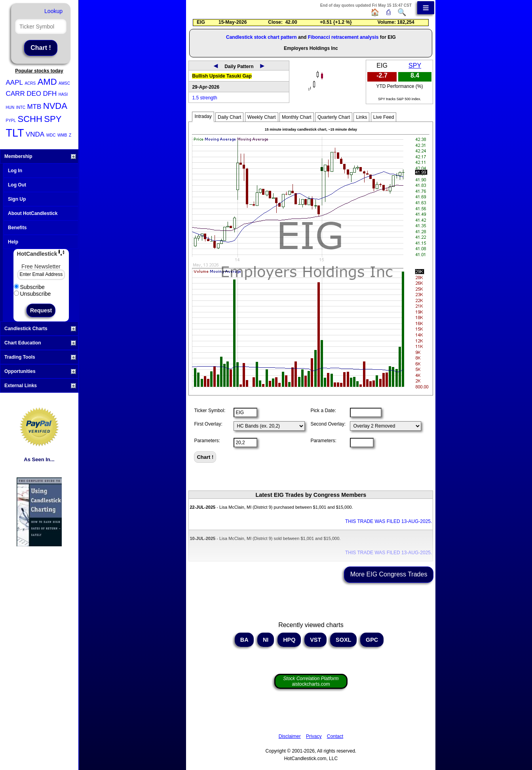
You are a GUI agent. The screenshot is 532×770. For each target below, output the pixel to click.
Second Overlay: (328, 424)
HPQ (289, 640)
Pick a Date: (323, 411)
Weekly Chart (262, 117)
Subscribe (29, 287)
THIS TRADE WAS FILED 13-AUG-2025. (389, 521)
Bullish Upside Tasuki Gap (222, 76)
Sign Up (17, 199)
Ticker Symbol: (210, 411)
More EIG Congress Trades (389, 574)
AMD (47, 82)
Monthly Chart (297, 117)
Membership (40, 156)
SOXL (343, 640)
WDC (51, 135)
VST (315, 640)
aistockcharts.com (311, 681)
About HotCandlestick (33, 213)
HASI (63, 94)
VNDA (35, 134)
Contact (335, 736)
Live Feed (384, 117)
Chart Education (40, 343)
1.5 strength (204, 98)
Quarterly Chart (334, 117)
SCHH (30, 119)
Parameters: (207, 441)
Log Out (17, 185)
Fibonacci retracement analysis (343, 37)
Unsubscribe (32, 294)
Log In (15, 171)
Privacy (314, 736)
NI (266, 640)
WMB (62, 135)
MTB (34, 107)
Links (361, 117)
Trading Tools (40, 357)
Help (13, 242)
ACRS (30, 83)
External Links (40, 386)
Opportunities (40, 371)
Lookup (53, 11)
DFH (50, 94)
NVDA (55, 106)
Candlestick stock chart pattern (261, 37)
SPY (53, 119)
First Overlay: (208, 424)
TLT (15, 133)
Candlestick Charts (40, 329)
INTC (21, 107)
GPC (372, 640)
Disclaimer (290, 736)
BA (244, 640)
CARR (15, 94)
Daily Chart (229, 117)
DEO (34, 94)
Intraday (203, 116)
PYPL (11, 121)
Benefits (17, 228)
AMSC (64, 83)
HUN (10, 107)
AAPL (14, 83)
